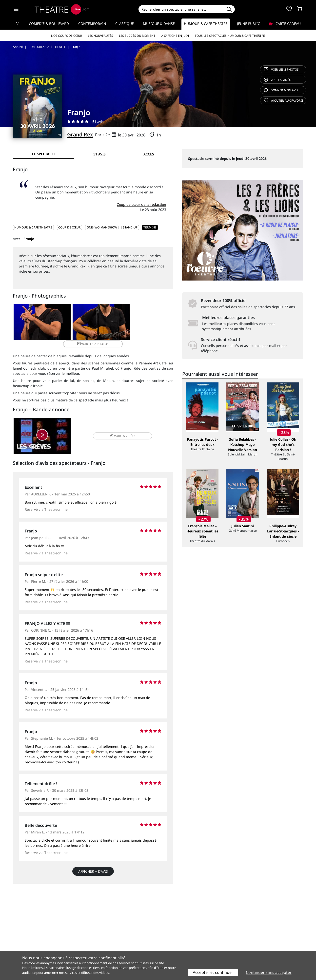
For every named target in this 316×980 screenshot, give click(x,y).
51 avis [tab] (99, 154)
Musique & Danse (159, 24)
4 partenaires (56, 968)
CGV (90, 944)
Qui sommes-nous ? (29, 934)
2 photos (281, 69)
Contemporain (92, 24)
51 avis (98, 122)
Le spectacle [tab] (44, 154)
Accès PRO (170, 944)
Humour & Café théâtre (206, 24)
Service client (98, 934)
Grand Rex (80, 134)
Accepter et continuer (213, 972)
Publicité (168, 939)
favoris (284, 101)
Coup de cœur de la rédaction (141, 204)
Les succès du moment (137, 36)
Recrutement (24, 939)
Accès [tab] (149, 154)
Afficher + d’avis (93, 866)
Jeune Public (248, 24)
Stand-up (130, 227)
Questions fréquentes (105, 939)
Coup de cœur (69, 227)
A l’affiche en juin (175, 36)
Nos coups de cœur (67, 36)
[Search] (181, 9)
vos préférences (135, 968)
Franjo (29, 239)
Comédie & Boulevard (49, 24)
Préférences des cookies (107, 949)
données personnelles (117, 944)
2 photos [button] (146, 322)
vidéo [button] (119, 430)
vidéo (278, 80)
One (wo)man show (102, 227)
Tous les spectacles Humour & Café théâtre (230, 36)
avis (281, 90)
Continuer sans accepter (269, 972)
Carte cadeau (285, 24)
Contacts (20, 949)
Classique (125, 24)
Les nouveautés (100, 36)
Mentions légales (27, 944)
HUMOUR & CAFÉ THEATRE (33, 227)
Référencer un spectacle (181, 934)
